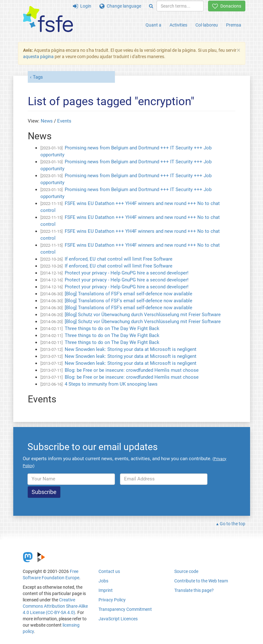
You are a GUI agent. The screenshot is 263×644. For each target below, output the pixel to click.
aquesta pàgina (38, 57)
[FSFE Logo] (48, 19)
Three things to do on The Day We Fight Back (112, 328)
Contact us (109, 571)
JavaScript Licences (118, 619)
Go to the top (233, 524)
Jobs (103, 581)
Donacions (227, 6)
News (47, 121)
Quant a (153, 25)
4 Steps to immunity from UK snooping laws (111, 384)
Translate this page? (194, 590)
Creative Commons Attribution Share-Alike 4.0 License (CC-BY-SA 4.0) (55, 606)
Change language (120, 6)
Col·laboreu (207, 25)
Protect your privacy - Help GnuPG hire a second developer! (127, 273)
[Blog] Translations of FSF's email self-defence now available (129, 294)
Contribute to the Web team (201, 581)
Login (82, 6)
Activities (178, 25)
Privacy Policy (112, 600)
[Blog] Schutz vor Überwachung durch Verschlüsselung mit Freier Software (143, 315)
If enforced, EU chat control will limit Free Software (119, 259)
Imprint (106, 590)
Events (64, 121)
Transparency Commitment (125, 609)
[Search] (151, 6)
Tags (38, 77)
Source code (186, 571)
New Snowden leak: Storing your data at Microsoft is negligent (131, 349)
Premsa (234, 25)
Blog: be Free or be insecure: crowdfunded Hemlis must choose (132, 370)
